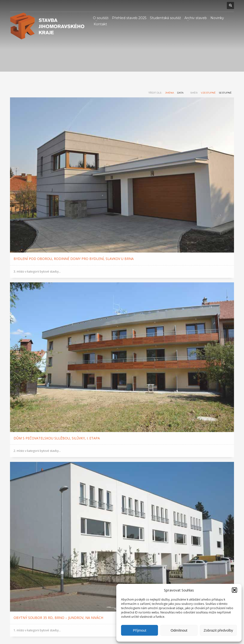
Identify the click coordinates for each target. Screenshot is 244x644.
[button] (234, 590)
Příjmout (140, 630)
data (180, 93)
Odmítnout (179, 630)
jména (170, 93)
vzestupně (208, 93)
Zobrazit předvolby (218, 630)
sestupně (225, 93)
